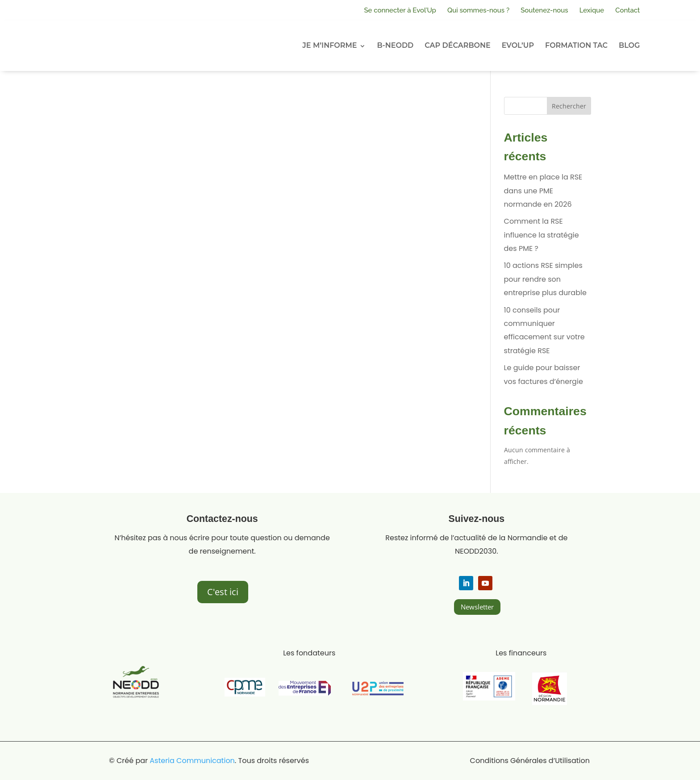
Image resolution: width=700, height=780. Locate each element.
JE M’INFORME (329, 45)
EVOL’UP (518, 45)
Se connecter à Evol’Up (400, 10)
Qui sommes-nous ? (478, 10)
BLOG (629, 45)
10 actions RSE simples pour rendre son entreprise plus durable (545, 279)
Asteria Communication (192, 761)
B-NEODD (395, 45)
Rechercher (569, 106)
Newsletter (477, 607)
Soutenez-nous (544, 10)
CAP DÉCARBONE (457, 45)
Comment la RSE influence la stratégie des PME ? (542, 235)
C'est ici (223, 592)
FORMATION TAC (576, 45)
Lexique (592, 10)
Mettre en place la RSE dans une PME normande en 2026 (543, 191)
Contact (627, 10)
